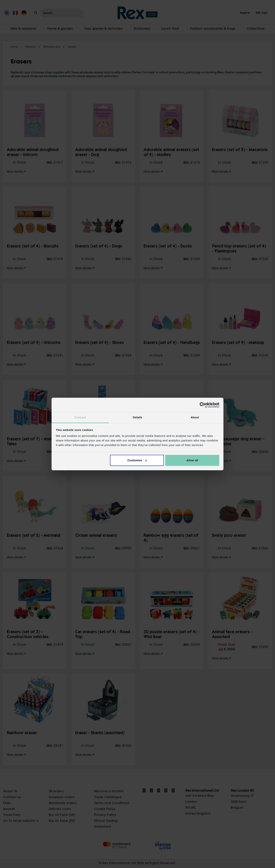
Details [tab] (137, 417)
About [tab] (195, 417)
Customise (137, 460)
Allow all (192, 460)
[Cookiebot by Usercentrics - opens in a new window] (203, 405)
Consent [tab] (80, 417)
